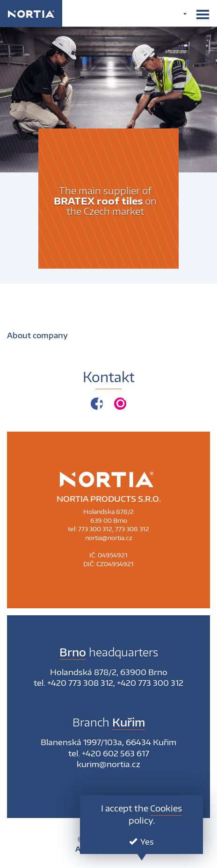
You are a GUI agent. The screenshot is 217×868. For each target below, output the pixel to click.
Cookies (166, 808)
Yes (141, 841)
